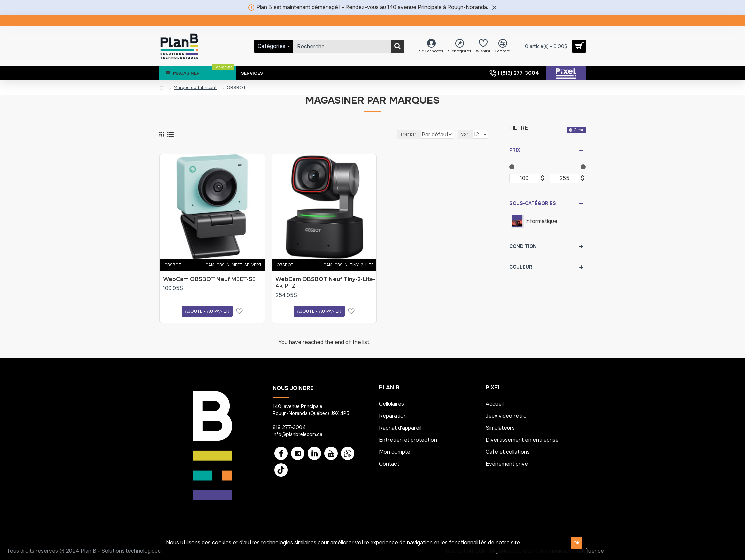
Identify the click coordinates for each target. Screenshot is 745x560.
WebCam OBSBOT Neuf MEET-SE (209, 279)
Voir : (467, 134)
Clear (579, 130)
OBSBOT (173, 265)
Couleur (521, 267)
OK (576, 543)
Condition (523, 246)
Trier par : (402, 134)
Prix (515, 150)
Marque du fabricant (195, 88)
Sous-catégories (533, 203)
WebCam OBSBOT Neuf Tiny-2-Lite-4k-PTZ (325, 283)
